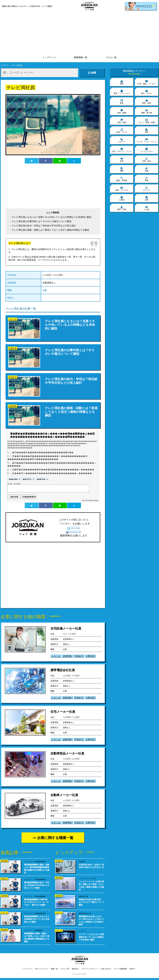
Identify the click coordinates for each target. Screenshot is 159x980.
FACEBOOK (74, 532)
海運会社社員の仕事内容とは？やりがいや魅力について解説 (91, 902)
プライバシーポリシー (89, 969)
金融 (147, 169)
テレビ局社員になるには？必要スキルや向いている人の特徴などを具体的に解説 (52, 217)
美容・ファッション (122, 92)
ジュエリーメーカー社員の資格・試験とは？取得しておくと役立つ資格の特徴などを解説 (91, 885)
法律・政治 (147, 160)
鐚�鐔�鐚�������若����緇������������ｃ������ (53, 470)
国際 (122, 169)
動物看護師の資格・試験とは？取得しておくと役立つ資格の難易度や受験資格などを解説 (37, 937)
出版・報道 (122, 121)
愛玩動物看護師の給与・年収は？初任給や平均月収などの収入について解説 (37, 885)
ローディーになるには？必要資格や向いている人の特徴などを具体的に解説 (91, 937)
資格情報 (67, 656)
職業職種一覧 (81, 57)
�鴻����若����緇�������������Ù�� (43, 453)
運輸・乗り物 (147, 111)
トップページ (49, 57)
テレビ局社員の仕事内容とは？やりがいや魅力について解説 (42, 221)
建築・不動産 (122, 179)
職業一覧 (54, 969)
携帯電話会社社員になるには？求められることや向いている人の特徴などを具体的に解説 (91, 920)
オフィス (147, 189)
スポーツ (122, 140)
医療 (122, 82)
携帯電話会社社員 (63, 670)
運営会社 (75, 969)
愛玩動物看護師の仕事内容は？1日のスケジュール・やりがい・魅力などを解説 (36, 902)
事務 (147, 179)
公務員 (122, 198)
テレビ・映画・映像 (147, 121)
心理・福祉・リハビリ (147, 82)
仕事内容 (90, 656)
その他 (147, 208)
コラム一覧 (111, 57)
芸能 (147, 131)
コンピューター (147, 150)
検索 (92, 73)
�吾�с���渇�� (91, 500)
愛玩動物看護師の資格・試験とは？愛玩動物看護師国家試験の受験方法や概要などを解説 (37, 869)
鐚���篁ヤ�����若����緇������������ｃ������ (52, 473)
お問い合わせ (106, 969)
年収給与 (79, 656)
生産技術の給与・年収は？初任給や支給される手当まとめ (91, 866)
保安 (122, 160)
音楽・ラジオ (122, 131)
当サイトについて (41, 969)
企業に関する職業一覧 (55, 838)
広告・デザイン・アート (122, 150)
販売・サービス (122, 189)
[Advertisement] (79, 33)
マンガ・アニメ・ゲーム (147, 140)
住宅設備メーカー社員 (66, 628)
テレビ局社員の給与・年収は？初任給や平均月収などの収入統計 (44, 225)
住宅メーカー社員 (63, 712)
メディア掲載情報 (120, 969)
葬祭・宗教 (122, 208)
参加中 (132, 969)
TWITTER (74, 528)
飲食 (122, 102)
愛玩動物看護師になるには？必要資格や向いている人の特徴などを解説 (37, 919)
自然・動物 (122, 111)
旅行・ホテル (147, 92)
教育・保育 (147, 102)
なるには (56, 656)
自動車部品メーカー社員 (67, 753)
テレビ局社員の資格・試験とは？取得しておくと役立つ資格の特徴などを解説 (50, 230)
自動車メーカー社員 (64, 795)
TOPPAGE (5, 65)
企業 (45, 290)
